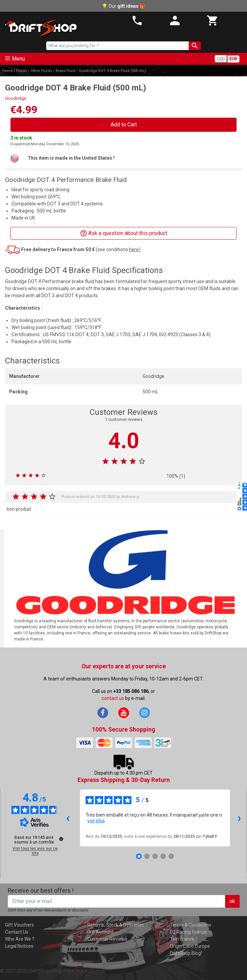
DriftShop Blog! (186, 953)
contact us (113, 698)
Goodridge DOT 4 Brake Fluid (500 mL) (112, 71)
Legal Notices (19, 946)
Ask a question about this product (124, 233)
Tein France (182, 939)
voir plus (96, 821)
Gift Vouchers (20, 925)
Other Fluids (41, 71)
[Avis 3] (155, 856)
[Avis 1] (139, 856)
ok (232, 901)
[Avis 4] (163, 856)
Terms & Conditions (191, 925)
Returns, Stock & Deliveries (116, 925)
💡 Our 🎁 (123, 6)
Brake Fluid (65, 71)
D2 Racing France (188, 932)
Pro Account (100, 932)
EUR (233, 59)
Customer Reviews (107, 939)
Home (7, 71)
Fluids (22, 71)
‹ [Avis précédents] (68, 818)
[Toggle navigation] (17, 59)
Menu (18, 59)
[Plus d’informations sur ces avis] (61, 838)
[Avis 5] (171, 856)
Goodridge (16, 98)
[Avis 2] (147, 856)
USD (221, 59)
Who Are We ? (20, 939)
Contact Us (17, 932)
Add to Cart (124, 125)
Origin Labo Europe (190, 946)
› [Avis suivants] (239, 818)
